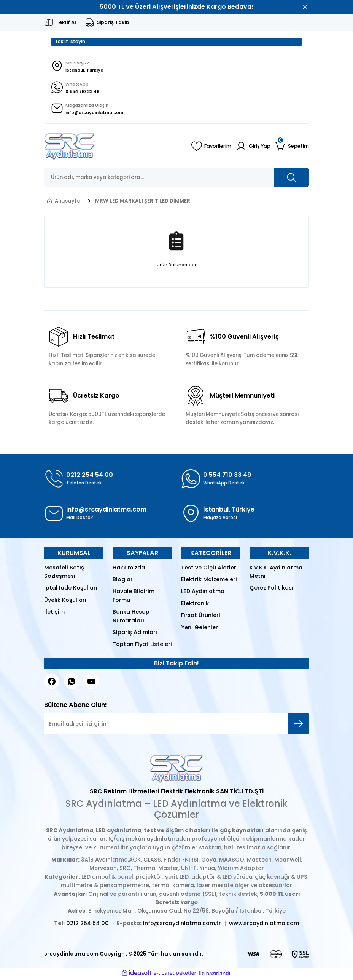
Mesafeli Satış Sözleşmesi (64, 573)
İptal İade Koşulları (71, 589)
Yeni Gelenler (200, 628)
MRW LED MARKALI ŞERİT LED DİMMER (143, 202)
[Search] (176, 179)
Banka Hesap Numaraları (131, 617)
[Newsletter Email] (176, 725)
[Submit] (298, 725)
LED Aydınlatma (203, 593)
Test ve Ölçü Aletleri (209, 569)
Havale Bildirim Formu (134, 597)
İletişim (54, 613)
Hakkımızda (129, 569)
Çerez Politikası (271, 589)
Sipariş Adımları (135, 634)
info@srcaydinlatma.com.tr (182, 924)
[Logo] (69, 148)
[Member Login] (253, 148)
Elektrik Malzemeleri (209, 581)
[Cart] (292, 148)
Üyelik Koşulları (65, 601)
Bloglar (123, 581)
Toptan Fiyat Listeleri (142, 646)
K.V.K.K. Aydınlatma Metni (276, 573)
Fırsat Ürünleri (201, 617)
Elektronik (195, 604)
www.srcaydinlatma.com (264, 924)
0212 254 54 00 (87, 924)
